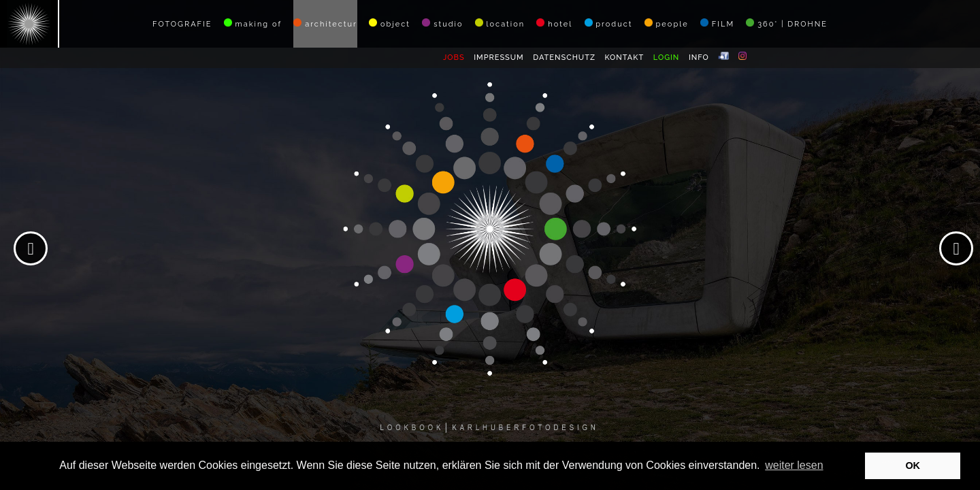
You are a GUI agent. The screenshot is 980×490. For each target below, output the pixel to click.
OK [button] (913, 465)
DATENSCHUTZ (564, 58)
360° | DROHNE (787, 23)
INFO (699, 58)
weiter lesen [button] (794, 465)
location (500, 23)
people (667, 23)
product (609, 23)
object (390, 23)
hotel (554, 23)
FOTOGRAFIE (182, 24)
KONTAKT (624, 58)
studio (442, 23)
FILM (717, 23)
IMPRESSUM (499, 58)
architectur (325, 23)
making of (253, 23)
